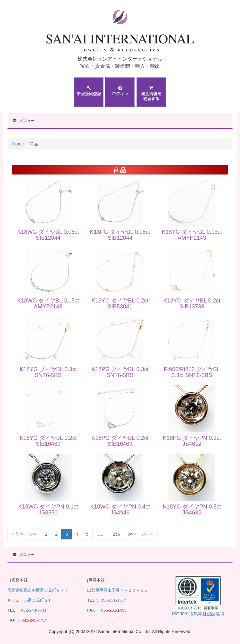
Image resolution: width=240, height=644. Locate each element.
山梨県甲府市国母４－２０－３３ (118, 590)
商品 (34, 144)
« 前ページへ (24, 534)
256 (116, 534)
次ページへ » (141, 534)
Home (18, 144)
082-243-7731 (33, 610)
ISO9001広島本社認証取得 (198, 614)
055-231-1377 (114, 600)
